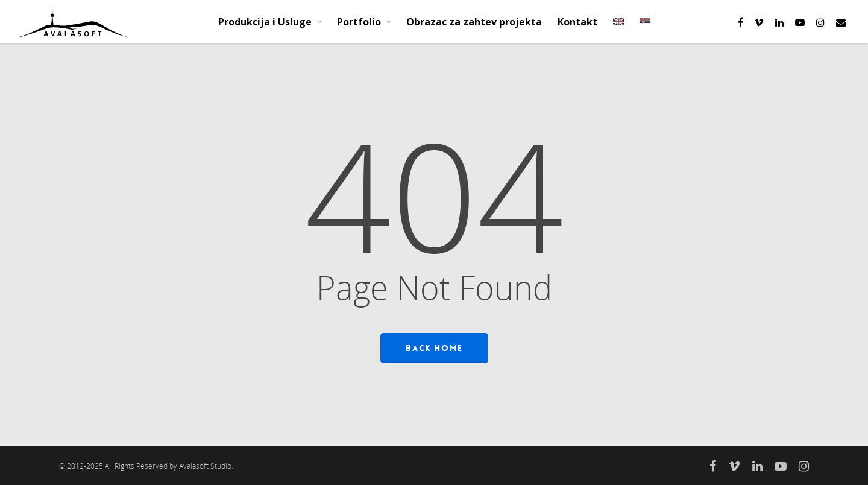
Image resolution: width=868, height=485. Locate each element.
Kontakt (577, 22)
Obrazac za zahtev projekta (474, 22)
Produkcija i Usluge (270, 22)
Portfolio (364, 22)
